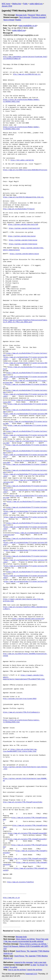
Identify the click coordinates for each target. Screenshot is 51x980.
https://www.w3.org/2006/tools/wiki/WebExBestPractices (25, 170)
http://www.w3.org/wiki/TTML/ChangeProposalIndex (23, 802)
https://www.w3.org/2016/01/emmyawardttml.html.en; (23, 197)
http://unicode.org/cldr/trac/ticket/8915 (20, 699)
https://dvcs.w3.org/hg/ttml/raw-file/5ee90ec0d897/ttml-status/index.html (20, 750)
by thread (41, 965)
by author (14, 967)
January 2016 (7, 6)
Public (25, 4)
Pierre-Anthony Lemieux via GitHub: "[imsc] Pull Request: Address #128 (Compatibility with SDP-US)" (26, 946)
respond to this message (23, 962)
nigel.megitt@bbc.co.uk (28, 26)
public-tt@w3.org (36, 4)
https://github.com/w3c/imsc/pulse (22, 236)
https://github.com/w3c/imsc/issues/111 (28, 619)
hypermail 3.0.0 (31, 974)
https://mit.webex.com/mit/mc (22, 160)
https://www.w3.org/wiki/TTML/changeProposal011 (27, 839)
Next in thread (9, 20)
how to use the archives (17, 970)
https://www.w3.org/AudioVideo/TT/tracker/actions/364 (26, 363)
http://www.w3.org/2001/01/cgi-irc (27, 74)
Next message (25, 17)
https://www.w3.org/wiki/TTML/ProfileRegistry (21, 712)
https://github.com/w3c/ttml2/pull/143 (24, 228)
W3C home (6, 4)
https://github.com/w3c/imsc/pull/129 (23, 225)
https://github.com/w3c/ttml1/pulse (23, 240)
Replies (18, 20)
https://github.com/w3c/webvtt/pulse (24, 254)
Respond (32, 15)
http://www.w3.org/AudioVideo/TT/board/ (19, 209)
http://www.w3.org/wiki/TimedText (21, 882)
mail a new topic (40, 962)
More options (41, 15)
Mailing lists (17, 4)
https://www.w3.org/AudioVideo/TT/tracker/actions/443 (26, 550)
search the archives (35, 970)
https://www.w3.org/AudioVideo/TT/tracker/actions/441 (26, 517)
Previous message (39, 17)
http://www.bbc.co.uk (11, 898)
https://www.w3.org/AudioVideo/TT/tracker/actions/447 (26, 582)
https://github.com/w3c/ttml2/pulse (23, 244)
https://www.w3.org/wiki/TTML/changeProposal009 (27, 833)
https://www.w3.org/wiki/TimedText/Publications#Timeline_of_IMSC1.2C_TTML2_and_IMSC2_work (25, 321)
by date (33, 965)
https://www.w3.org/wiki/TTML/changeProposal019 (27, 859)
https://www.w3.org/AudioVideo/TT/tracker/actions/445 (26, 566)
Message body (21, 15)
